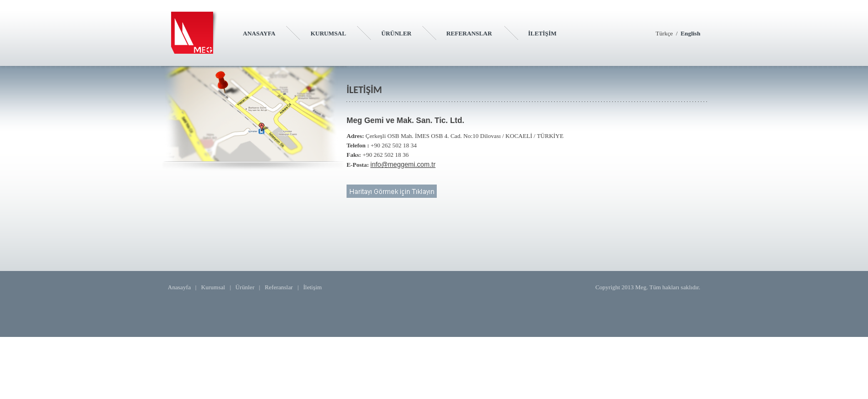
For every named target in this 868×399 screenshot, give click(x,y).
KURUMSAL (328, 33)
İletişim (313, 287)
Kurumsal (213, 287)
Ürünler (245, 287)
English (691, 33)
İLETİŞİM (542, 33)
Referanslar (279, 287)
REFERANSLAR (469, 33)
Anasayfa (179, 287)
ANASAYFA (259, 33)
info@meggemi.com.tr (403, 165)
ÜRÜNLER (396, 33)
